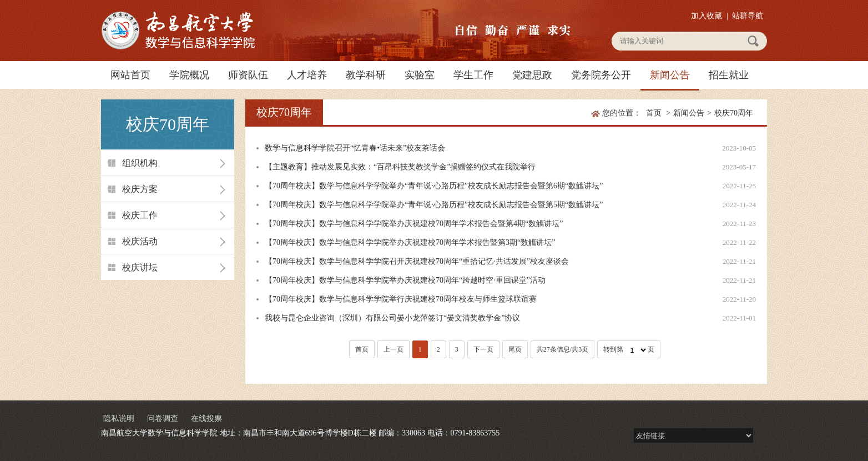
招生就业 (729, 75)
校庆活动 (140, 241)
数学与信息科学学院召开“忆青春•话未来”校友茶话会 (355, 148)
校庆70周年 (734, 113)
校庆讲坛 (140, 267)
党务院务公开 (601, 75)
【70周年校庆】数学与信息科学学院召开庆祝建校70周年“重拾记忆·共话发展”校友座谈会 (417, 261)
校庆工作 (140, 215)
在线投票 (206, 419)
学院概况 (189, 75)
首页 (654, 113)
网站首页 (130, 75)
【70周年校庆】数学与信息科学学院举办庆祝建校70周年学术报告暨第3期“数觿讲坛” (410, 242)
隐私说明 (119, 419)
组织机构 (140, 163)
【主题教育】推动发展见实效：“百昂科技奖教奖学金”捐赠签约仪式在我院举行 (400, 167)
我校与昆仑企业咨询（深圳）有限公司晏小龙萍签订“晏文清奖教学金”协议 (392, 318)
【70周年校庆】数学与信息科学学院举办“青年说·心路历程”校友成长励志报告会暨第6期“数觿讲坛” (434, 186)
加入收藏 (706, 16)
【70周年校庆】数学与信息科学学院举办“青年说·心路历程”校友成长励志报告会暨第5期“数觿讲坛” (434, 205)
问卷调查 (163, 419)
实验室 (420, 75)
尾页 (515, 349)
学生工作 (473, 75)
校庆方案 (140, 189)
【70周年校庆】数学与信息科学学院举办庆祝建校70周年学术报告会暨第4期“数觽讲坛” (414, 224)
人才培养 (307, 75)
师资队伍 (248, 75)
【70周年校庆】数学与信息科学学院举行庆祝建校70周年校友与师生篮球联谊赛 (401, 299)
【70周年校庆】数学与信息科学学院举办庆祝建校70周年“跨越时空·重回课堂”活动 (405, 280)
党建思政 (532, 75)
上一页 (393, 349)
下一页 (483, 349)
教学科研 (366, 75)
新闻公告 (670, 75)
